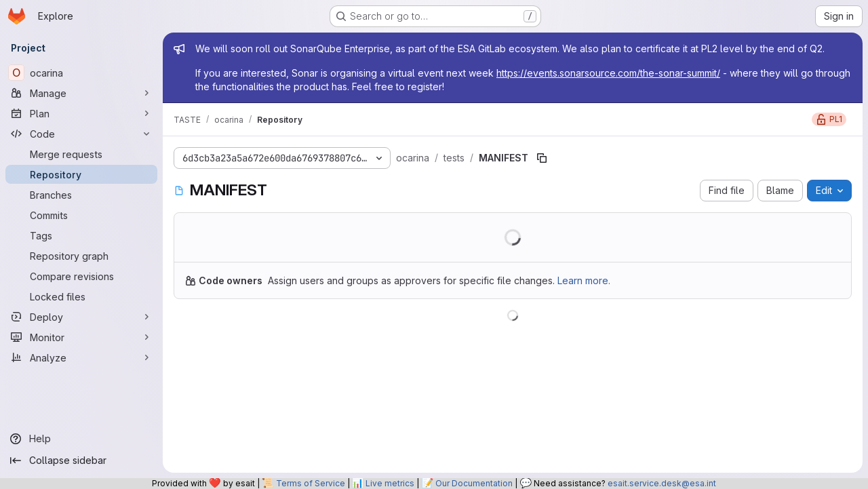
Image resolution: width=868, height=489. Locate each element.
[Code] (81, 134)
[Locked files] (81, 296)
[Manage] (81, 93)
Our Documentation (474, 483)
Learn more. (584, 280)
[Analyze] (81, 357)
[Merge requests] (81, 154)
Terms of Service (311, 483)
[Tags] (81, 235)
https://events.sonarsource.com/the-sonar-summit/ (608, 73)
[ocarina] (81, 73)
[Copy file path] (542, 158)
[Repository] (81, 174)
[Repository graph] (81, 256)
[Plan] (81, 113)
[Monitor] (81, 337)
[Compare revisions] (81, 276)
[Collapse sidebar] (81, 461)
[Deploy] (81, 317)
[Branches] (81, 195)
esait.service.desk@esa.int (662, 483)
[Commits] (81, 215)
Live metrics (390, 483)
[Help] (81, 439)
